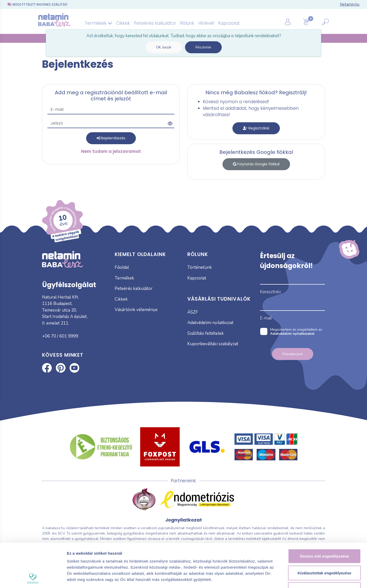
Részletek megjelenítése (290, 578)
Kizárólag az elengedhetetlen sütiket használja (324, 551)
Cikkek (123, 23)
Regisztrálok (256, 128)
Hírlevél (206, 23)
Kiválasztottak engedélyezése (325, 532)
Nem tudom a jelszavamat (111, 151)
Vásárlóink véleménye (136, 310)
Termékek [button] (98, 23)
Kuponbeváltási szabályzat (213, 344)
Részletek (203, 47)
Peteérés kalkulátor (155, 23)
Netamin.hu (350, 4)
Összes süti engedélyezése (324, 515)
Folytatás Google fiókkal (256, 164)
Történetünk (200, 267)
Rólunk (187, 23)
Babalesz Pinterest (61, 368)
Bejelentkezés (111, 138)
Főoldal (122, 267)
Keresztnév (271, 292)
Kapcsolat (229, 23)
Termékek (124, 278)
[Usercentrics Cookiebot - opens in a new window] (33, 578)
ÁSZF (193, 312)
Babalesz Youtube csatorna (74, 368)
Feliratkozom (293, 354)
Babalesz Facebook (47, 368)
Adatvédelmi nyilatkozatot (292, 334)
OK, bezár (164, 47)
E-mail (266, 318)
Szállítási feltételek (206, 333)
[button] (294, 22)
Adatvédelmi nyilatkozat (210, 323)
